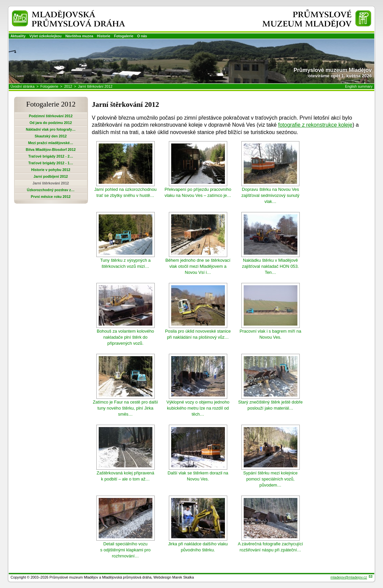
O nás (142, 36)
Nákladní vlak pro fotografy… (51, 129)
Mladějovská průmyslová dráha (59, 13)
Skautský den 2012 (51, 136)
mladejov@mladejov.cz (349, 577)
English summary (359, 86)
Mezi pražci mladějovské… (51, 143)
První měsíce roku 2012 (51, 197)
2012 (68, 86)
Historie (104, 36)
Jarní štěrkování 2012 (95, 86)
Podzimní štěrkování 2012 (51, 116)
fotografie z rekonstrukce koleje (315, 125)
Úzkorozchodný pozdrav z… (51, 190)
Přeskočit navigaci (1, 1)
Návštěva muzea (79, 36)
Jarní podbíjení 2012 (51, 176)
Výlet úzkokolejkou (45, 36)
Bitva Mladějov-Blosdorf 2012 (51, 150)
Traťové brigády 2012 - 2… (51, 156)
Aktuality (18, 36)
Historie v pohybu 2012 (51, 170)
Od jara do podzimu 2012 (51, 123)
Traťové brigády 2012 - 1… (51, 163)
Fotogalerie (124, 36)
